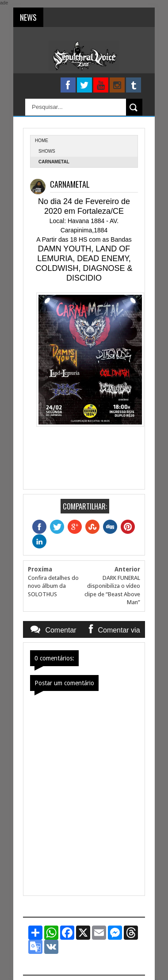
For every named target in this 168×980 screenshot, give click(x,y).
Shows (47, 151)
